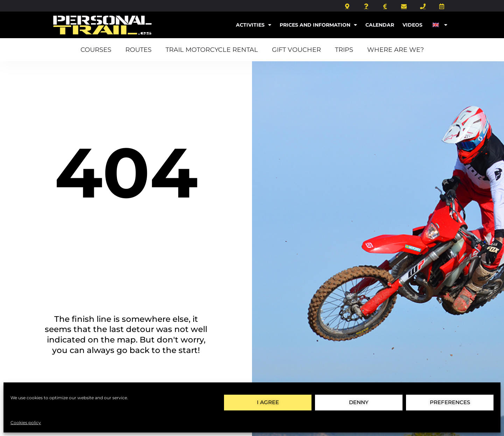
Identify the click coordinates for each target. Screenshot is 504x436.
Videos (412, 25)
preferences (450, 402)
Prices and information (318, 25)
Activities (254, 25)
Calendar (380, 25)
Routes (138, 50)
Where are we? (395, 50)
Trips (344, 50)
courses (96, 50)
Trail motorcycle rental (212, 50)
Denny (359, 402)
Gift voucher (296, 50)
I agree (268, 402)
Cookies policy (26, 423)
